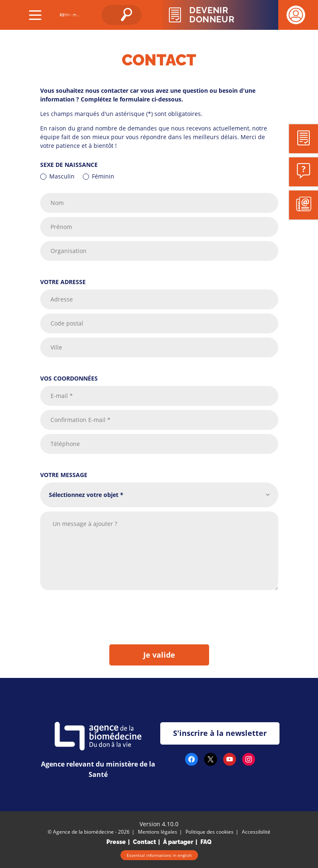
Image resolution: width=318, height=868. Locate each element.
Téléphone (65, 444)
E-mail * (62, 396)
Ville (56, 348)
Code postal (67, 324)
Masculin (62, 176)
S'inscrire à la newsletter (220, 733)
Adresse (62, 300)
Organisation (69, 251)
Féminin (103, 176)
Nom (57, 203)
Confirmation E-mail (81, 420)
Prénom (61, 227)
